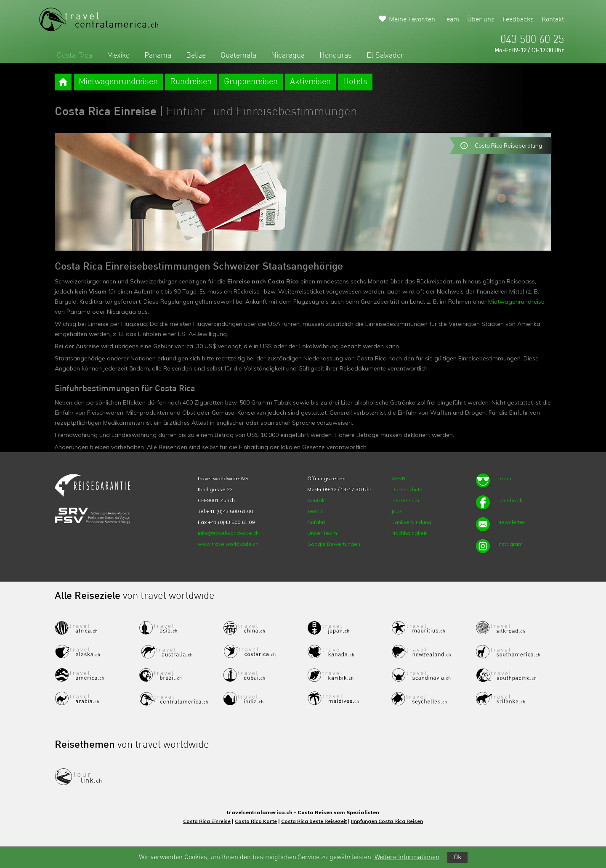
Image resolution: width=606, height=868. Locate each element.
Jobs (397, 511)
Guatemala (238, 56)
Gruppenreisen (251, 82)
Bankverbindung (411, 522)
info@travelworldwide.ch (228, 533)
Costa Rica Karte (256, 821)
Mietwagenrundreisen (118, 82)
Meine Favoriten (412, 20)
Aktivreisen (310, 82)
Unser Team (322, 533)
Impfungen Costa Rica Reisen (387, 821)
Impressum (405, 500)
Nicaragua (288, 56)
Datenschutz (407, 489)
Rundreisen (191, 82)
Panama (158, 56)
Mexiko (118, 56)
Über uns (481, 20)
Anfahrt (316, 522)
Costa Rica (74, 56)
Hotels (355, 82)
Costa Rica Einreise (207, 821)
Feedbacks (518, 20)
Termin (315, 511)
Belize (196, 56)
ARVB (398, 478)
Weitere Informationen (407, 857)
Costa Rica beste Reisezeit (314, 821)
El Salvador (385, 56)
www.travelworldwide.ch (228, 544)
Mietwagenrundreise (516, 302)
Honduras (336, 56)
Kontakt (553, 20)
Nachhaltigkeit (409, 533)
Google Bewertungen (334, 544)
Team (451, 20)
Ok (457, 857)
